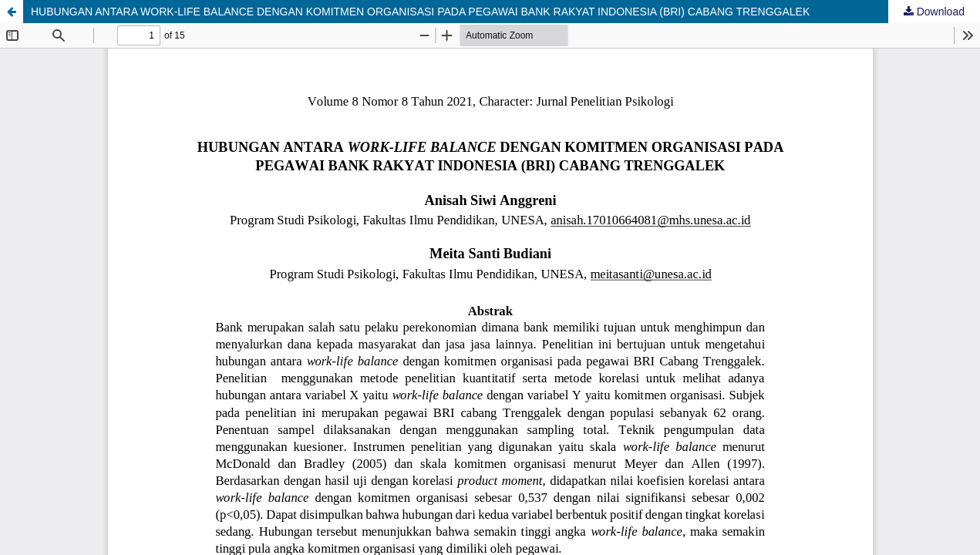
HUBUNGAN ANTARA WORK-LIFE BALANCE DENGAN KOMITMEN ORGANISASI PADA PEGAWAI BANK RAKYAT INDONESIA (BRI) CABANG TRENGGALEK (420, 12)
